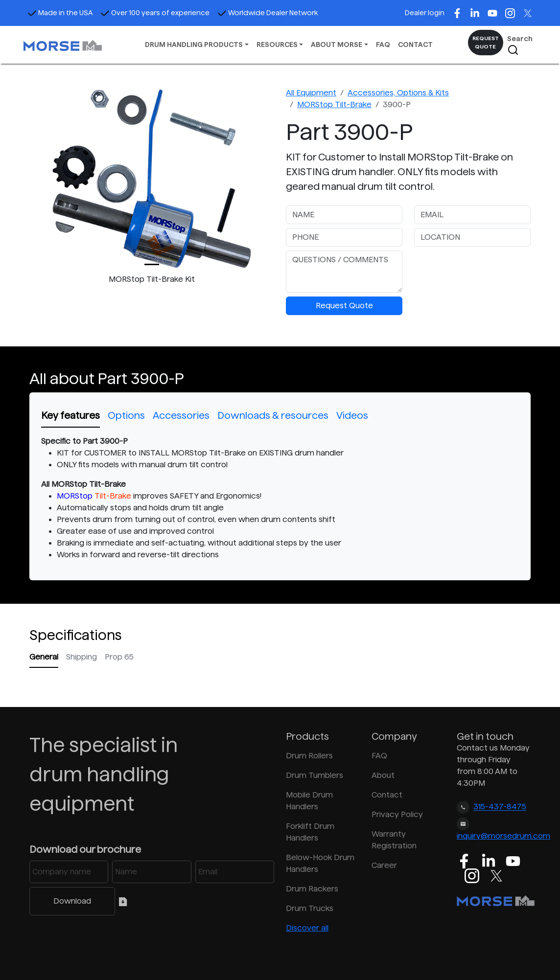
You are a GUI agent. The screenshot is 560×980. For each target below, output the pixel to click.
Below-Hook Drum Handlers (320, 863)
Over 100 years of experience (155, 13)
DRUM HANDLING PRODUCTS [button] (194, 45)
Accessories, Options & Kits (398, 93)
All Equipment (311, 93)
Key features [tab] (70, 415)
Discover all (307, 928)
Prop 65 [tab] (119, 657)
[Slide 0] (152, 264)
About (383, 775)
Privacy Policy (397, 814)
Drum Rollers (309, 756)
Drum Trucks (310, 908)
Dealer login (425, 13)
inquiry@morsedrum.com (503, 836)
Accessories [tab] (181, 415)
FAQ (383, 45)
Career (384, 865)
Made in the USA (60, 13)
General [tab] (44, 657)
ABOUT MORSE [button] (337, 45)
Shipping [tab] (82, 657)
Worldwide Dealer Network (268, 13)
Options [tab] (126, 415)
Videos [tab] (352, 415)
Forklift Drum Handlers (310, 832)
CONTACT (415, 45)
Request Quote (344, 306)
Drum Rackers (312, 889)
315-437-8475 (500, 807)
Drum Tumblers (315, 775)
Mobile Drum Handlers (309, 801)
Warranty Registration (394, 840)
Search (520, 45)
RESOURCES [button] (277, 45)
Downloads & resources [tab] (273, 415)
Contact (387, 795)
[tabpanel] (280, 498)
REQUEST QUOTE (486, 42)
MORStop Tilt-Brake (334, 104)
